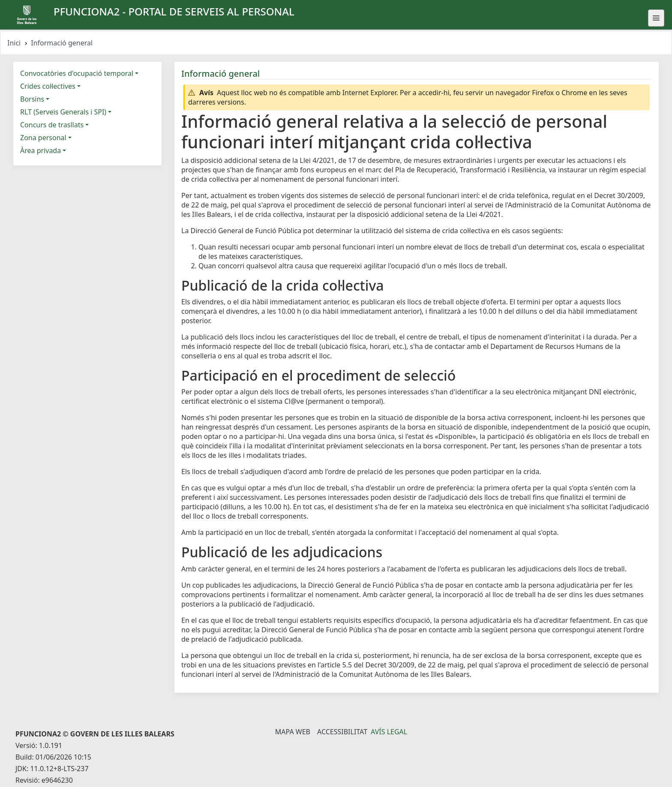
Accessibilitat (342, 732)
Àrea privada (40, 150)
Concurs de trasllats (52, 125)
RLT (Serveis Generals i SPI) (63, 112)
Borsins (32, 99)
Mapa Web (293, 732)
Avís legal (389, 732)
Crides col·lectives (48, 86)
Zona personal (43, 138)
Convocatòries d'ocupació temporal (77, 73)
